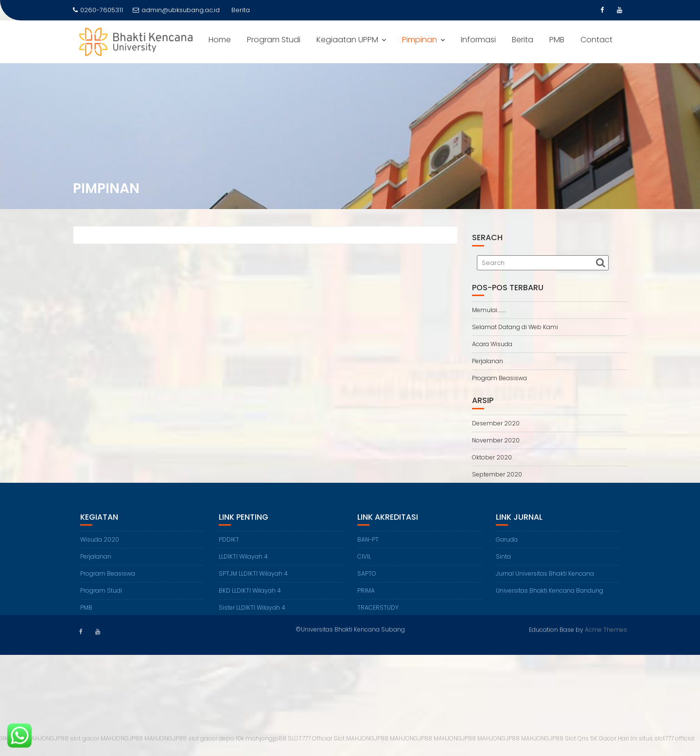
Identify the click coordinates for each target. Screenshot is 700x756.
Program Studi (274, 40)
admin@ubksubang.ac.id (176, 10)
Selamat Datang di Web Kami (515, 327)
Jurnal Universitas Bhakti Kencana (545, 581)
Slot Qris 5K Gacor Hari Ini (601, 738)
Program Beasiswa (499, 378)
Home (220, 40)
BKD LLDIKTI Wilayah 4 (250, 598)
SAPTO (367, 581)
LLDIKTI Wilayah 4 (243, 564)
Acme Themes (606, 629)
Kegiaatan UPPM (347, 40)
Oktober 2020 (492, 457)
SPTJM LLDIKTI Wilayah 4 (253, 581)
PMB (557, 40)
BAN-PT (368, 547)
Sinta (503, 564)
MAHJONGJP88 (47, 738)
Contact (596, 40)
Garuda (507, 547)
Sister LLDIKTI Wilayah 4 (252, 615)
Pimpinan (420, 40)
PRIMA (366, 598)
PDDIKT (229, 547)
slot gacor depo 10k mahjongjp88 (237, 738)
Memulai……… (489, 310)
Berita (523, 40)
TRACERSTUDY (378, 615)
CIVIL (364, 564)
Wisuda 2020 (100, 547)
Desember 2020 (496, 423)
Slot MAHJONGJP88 (361, 738)
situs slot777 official (667, 738)
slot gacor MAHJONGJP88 (106, 738)
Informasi (478, 40)
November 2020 (496, 440)
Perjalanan (488, 361)
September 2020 (497, 474)
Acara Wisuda (492, 344)
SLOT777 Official (310, 738)
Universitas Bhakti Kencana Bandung (550, 598)
